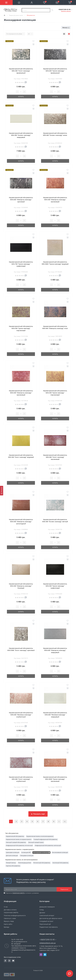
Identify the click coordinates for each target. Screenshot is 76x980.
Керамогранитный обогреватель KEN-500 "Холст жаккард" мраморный (21, 71)
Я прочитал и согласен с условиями (22, 893)
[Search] (52, 10)
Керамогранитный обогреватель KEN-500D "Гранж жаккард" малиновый (55, 779)
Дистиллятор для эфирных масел (51, 918)
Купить (21, 97)
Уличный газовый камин (36, 842)
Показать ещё (38, 814)
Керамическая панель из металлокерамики (40, 836)
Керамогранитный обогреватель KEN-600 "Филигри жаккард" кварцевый (55, 715)
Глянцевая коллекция (27, 856)
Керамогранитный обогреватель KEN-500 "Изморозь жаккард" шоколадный (21, 522)
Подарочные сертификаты (49, 927)
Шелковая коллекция (13, 852)
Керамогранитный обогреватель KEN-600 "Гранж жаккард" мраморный (55, 71)
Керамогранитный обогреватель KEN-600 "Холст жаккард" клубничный (21, 779)
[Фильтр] (2, 491)
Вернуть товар (9, 921)
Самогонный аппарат (47, 915)
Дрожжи (42, 913)
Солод (42, 910)
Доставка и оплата (10, 910)
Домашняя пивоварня (47, 907)
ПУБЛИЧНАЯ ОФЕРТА (18, 893)
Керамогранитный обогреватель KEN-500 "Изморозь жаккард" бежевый (21, 586)
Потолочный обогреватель (42, 863)
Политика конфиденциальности (15, 915)
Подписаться (64, 889)
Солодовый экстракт (46, 921)
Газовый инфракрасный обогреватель (46, 839)
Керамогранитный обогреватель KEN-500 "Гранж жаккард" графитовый (55, 586)
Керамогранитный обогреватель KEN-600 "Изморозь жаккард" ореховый (21, 200)
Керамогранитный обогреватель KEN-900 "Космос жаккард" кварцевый (21, 135)
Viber (41, 955)
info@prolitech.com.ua (47, 943)
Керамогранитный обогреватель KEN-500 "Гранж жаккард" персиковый (21, 328)
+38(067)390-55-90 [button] (48, 940)
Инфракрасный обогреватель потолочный (19, 845)
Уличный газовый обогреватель (16, 842)
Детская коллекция (12, 856)
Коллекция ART (26, 852)
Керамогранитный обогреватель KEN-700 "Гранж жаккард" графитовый (21, 264)
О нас (6, 907)
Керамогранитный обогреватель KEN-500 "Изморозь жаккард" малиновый (55, 200)
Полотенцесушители (25, 863)
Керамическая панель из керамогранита (19, 839)
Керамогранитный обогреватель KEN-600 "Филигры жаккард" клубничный (21, 715)
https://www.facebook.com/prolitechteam (5, 961)
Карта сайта (8, 924)
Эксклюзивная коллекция (60, 852)
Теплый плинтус (11, 863)
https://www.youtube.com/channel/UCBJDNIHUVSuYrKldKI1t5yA (13, 961)
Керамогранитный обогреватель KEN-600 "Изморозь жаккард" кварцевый (55, 650)
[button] (32, 2)
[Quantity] (21, 92)
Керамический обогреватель (15, 836)
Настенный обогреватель (60, 863)
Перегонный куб (45, 924)
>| (65, 821)
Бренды (7, 927)
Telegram (45, 955)
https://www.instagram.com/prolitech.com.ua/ (9, 961)
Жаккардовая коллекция (41, 852)
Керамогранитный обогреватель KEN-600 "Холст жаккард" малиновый (55, 457)
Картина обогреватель (13, 866)
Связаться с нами (10, 918)
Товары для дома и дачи (16, 15)
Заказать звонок (66, 11)
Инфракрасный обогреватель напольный (48, 845)
